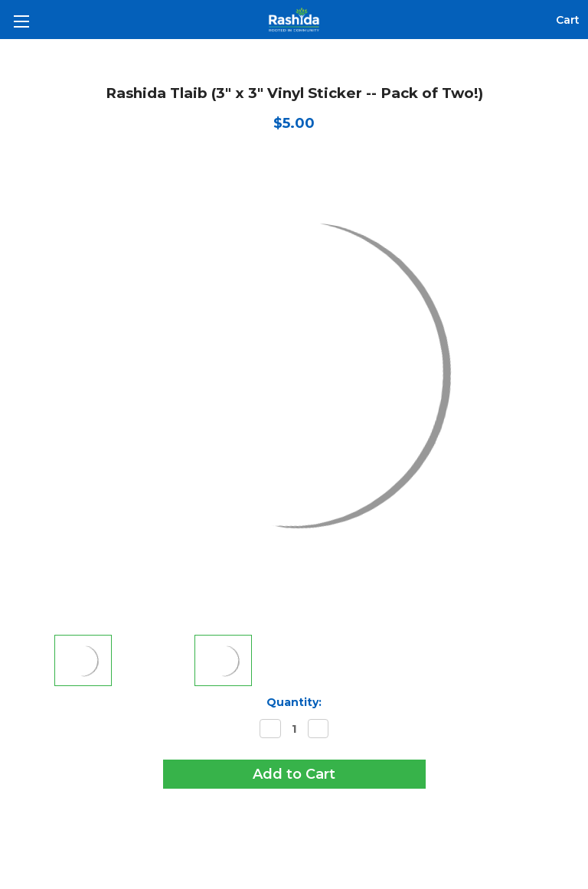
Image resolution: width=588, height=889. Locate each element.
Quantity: (294, 702)
